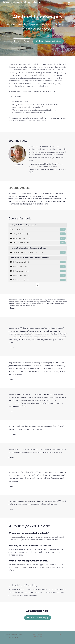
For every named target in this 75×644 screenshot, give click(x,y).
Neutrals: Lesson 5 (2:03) (38, 280)
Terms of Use (37, 634)
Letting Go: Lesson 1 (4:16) (38, 234)
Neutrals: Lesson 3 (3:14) (38, 271)
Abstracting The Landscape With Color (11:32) (38, 252)
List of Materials (38, 229)
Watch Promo (22, 41)
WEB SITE (61, 634)
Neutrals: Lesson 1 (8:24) (38, 262)
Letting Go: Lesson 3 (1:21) (38, 243)
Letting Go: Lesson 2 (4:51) (38, 238)
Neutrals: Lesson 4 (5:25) (38, 275)
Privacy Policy (37, 636)
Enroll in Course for (48, 41)
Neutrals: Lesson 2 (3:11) (38, 267)
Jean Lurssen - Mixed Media (21, 2)
